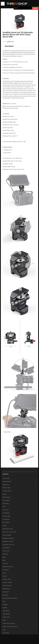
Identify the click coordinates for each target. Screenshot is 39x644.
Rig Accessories (7, 482)
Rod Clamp (6, 510)
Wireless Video (7, 579)
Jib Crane (5, 563)
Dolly (4, 560)
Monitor (5, 576)
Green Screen (6, 617)
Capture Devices (7, 586)
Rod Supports (6, 548)
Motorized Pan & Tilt (8, 567)
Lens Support (6, 500)
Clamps (5, 494)
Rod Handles (6, 513)
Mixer (4, 601)
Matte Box (5, 554)
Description (9, 46)
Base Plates (6, 503)
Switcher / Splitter (7, 582)
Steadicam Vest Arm (8, 541)
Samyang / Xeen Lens (9, 545)
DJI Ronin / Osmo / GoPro (10, 532)
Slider (4, 557)
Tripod (4, 573)
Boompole (5, 595)
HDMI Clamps (6, 497)
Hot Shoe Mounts (7, 491)
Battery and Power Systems (10, 627)
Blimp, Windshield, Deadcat (10, 598)
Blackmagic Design (8, 529)
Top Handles (6, 519)
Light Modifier (6, 614)
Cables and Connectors (9, 623)
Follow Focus (6, 551)
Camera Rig (6, 478)
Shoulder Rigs (6, 516)
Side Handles (6, 522)
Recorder (5, 604)
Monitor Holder (7, 488)
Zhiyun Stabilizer (7, 535)
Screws (5, 526)
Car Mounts (6, 570)
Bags (4, 630)
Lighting (5, 608)
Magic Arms (6, 485)
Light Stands (6, 611)
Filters (4, 620)
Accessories (6, 633)
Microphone (6, 592)
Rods (4, 507)
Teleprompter (6, 589)
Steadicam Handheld (8, 538)
